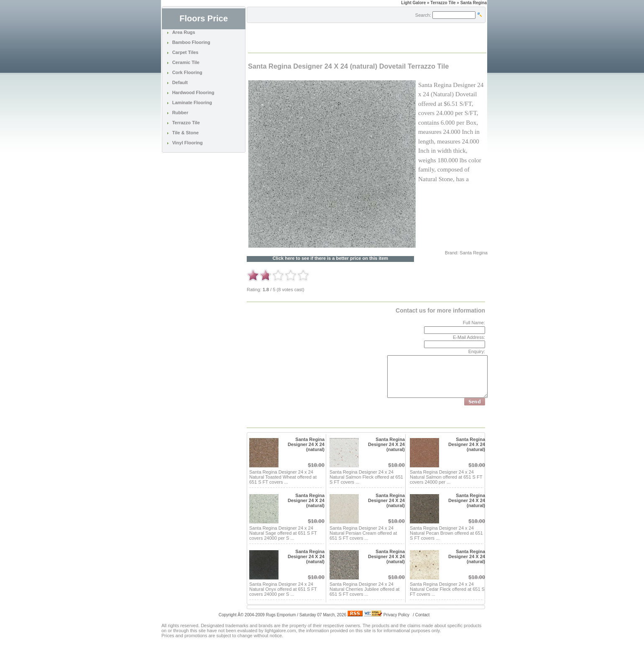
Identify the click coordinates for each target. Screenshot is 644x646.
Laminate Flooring (192, 103)
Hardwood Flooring (193, 92)
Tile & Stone (185, 133)
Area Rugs (184, 32)
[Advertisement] (346, 37)
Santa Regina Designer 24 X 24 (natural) (306, 444)
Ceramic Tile (186, 62)
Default (180, 82)
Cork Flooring (187, 72)
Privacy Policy (396, 615)
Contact (422, 615)
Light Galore (413, 3)
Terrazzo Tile (186, 123)
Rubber (180, 113)
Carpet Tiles (185, 52)
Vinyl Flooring (188, 143)
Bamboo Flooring (191, 42)
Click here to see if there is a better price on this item (330, 258)
